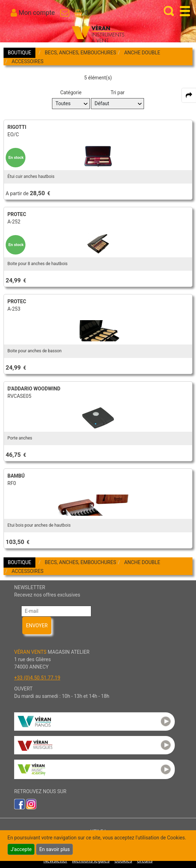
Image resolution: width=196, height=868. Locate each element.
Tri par (117, 92)
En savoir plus (54, 849)
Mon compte (37, 13)
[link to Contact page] (65, 13)
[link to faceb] (19, 804)
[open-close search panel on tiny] (169, 11)
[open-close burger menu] (185, 11)
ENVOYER (37, 625)
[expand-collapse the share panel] (189, 95)
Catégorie (71, 92)
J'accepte (21, 849)
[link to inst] (31, 804)
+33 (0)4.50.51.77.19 (37, 678)
